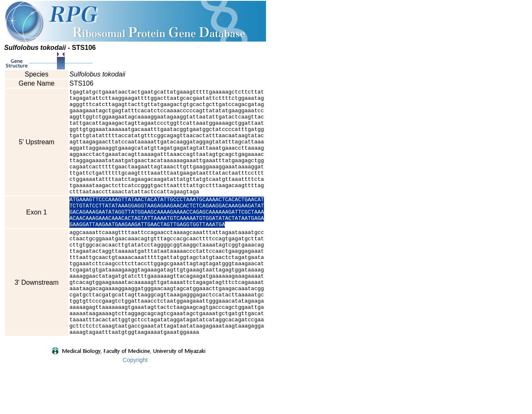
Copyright (135, 409)
